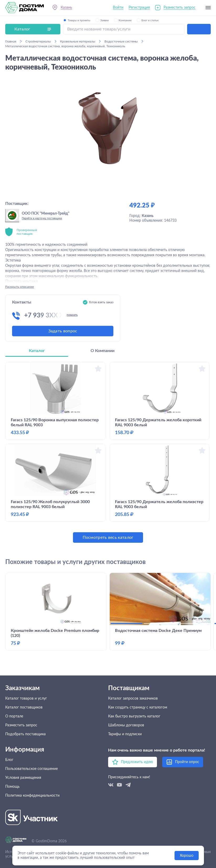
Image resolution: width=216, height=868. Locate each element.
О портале (14, 716)
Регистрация (139, 8)
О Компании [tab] (102, 351)
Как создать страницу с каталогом (138, 707)
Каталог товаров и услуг (26, 699)
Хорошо (187, 856)
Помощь (12, 787)
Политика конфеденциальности (32, 796)
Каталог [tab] (37, 351)
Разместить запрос (180, 8)
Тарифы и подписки (125, 734)
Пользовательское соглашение (31, 769)
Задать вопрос (63, 331)
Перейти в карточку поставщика (42, 218)
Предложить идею (137, 762)
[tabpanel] (108, 452)
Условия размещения (23, 778)
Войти (118, 8)
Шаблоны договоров (126, 725)
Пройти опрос (187, 762)
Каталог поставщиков (24, 707)
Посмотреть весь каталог (108, 537)
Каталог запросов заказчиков (133, 699)
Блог (9, 760)
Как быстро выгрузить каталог (134, 716)
